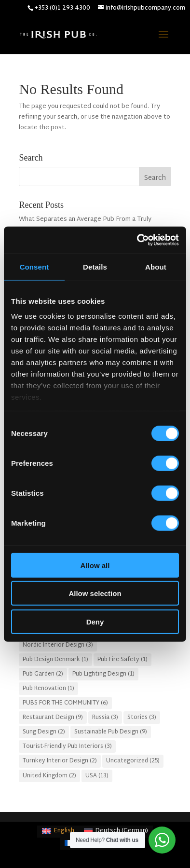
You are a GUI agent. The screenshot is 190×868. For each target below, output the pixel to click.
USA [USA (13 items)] (97, 776)
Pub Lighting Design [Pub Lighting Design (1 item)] (103, 674)
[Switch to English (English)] (58, 832)
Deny (95, 621)
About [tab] (156, 266)
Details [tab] (95, 266)
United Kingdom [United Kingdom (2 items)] (49, 776)
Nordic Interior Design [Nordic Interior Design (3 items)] (58, 645)
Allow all (95, 565)
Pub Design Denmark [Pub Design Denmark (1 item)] (55, 660)
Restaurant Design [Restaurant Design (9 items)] (53, 718)
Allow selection (95, 593)
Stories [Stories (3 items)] (142, 718)
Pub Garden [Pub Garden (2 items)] (43, 674)
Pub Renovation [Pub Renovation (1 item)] (48, 689)
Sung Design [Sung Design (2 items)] (44, 732)
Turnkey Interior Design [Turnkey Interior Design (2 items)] (60, 761)
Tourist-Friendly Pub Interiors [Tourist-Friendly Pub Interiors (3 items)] (67, 746)
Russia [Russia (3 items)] (105, 718)
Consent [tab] (34, 266)
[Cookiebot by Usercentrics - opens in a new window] (137, 240)
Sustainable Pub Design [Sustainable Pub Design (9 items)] (111, 732)
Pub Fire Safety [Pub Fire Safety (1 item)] (122, 660)
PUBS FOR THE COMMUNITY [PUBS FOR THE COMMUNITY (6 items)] (65, 703)
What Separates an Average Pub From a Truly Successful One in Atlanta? (85, 225)
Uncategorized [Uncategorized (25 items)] (133, 761)
